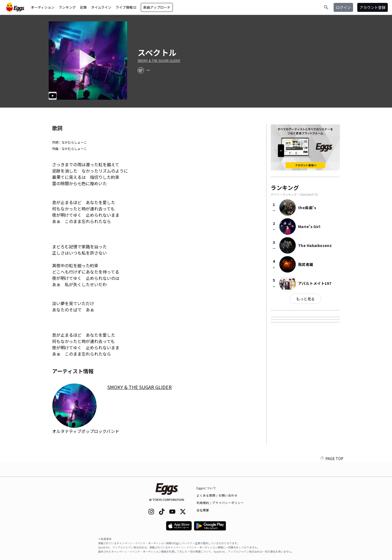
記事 (83, 7)
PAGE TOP (332, 473)
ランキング (67, 7)
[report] (148, 70)
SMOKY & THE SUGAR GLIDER (159, 60)
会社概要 (203, 510)
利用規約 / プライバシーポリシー (220, 503)
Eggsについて (207, 488)
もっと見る (305, 299)
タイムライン (101, 7)
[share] (141, 70)
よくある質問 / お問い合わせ (217, 495)
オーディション (43, 7)
